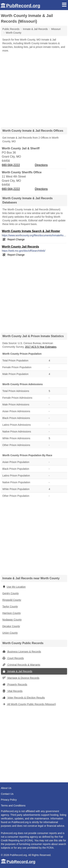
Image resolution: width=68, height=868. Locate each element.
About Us (6, 788)
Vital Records (12, 691)
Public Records (11, 29)
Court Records (13, 658)
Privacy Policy (9, 800)
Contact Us (7, 794)
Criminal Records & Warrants (21, 665)
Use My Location (14, 587)
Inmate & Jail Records (17, 671)
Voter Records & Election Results (24, 698)
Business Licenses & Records (22, 652)
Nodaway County (12, 620)
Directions (41, 165)
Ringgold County (12, 600)
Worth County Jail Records (20, 247)
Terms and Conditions (13, 806)
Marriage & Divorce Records (21, 678)
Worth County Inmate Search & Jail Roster (31, 231)
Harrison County (12, 613)
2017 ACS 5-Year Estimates (41, 347)
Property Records (15, 684)
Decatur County (11, 626)
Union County (10, 633)
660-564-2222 (11, 165)
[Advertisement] (34, 88)
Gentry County (11, 593)
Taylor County (10, 606)
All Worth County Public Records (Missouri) (29, 704)
